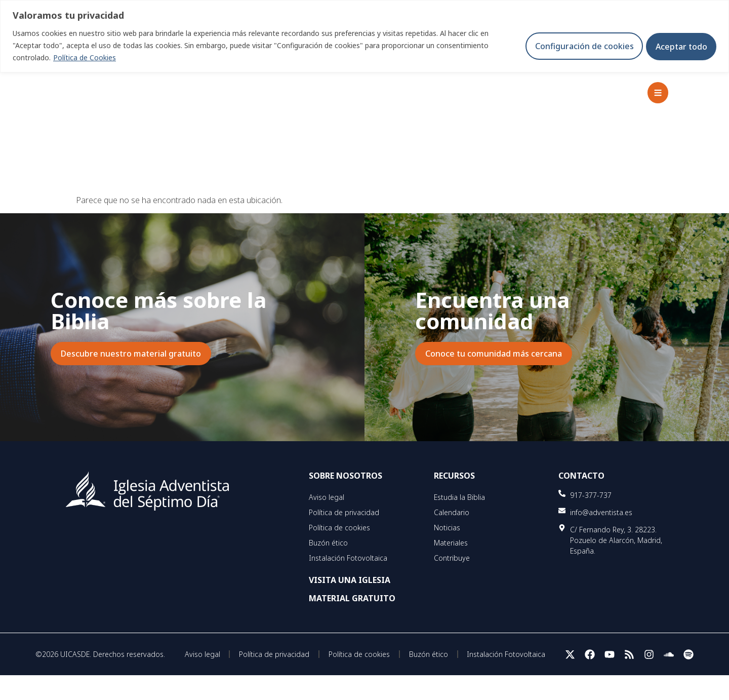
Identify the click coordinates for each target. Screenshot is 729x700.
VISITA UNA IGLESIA (350, 580)
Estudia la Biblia (459, 497)
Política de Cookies (85, 57)
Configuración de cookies (578, 46)
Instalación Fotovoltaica (348, 558)
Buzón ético (328, 543)
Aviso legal (327, 497)
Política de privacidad (344, 512)
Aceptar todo (679, 46)
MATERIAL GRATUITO (352, 598)
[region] (364, 36)
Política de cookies (339, 528)
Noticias (447, 528)
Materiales (451, 543)
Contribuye (452, 558)
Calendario (452, 512)
